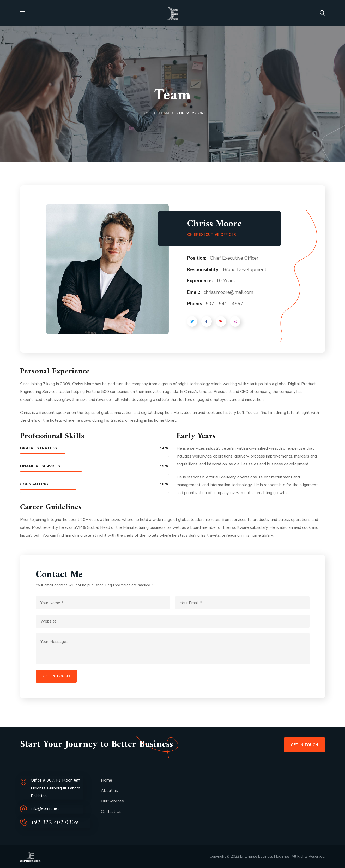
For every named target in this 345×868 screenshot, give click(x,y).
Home (145, 113)
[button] (322, 13)
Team (164, 113)
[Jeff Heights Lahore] (251, 807)
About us (109, 791)
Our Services (112, 801)
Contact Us (111, 812)
